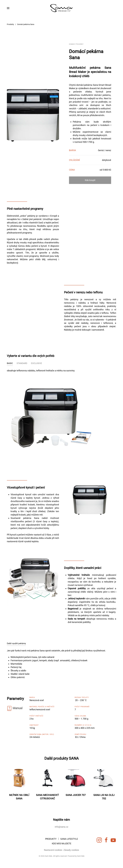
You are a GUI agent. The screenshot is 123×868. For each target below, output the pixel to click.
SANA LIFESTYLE (69, 839)
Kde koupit (90, 180)
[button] (8, 8)
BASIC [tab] (10, 363)
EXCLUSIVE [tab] (36, 363)
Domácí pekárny (76, 44)
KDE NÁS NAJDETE (62, 844)
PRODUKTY (51, 839)
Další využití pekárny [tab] (16, 643)
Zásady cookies (71, 850)
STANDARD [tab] (22, 363)
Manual (18, 708)
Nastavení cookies (53, 850)
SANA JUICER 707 (76, 795)
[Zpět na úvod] (61, 8)
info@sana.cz (61, 827)
